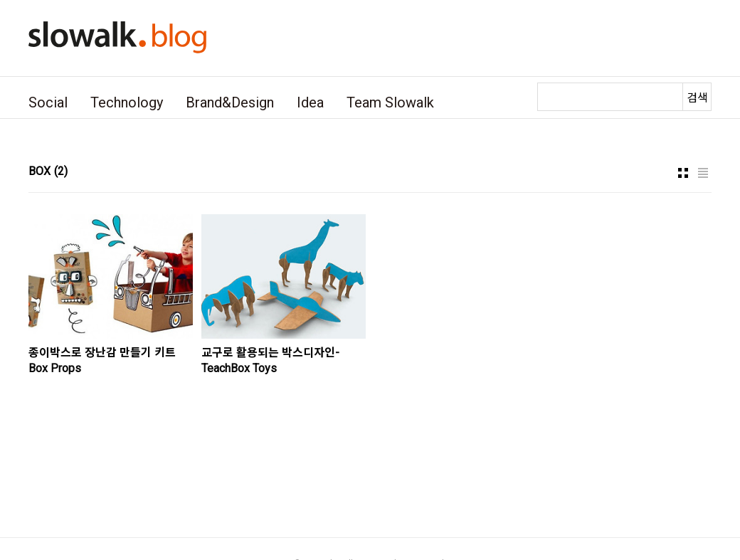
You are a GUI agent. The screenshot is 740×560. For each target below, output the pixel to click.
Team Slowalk (390, 102)
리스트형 (703, 173)
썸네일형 (683, 173)
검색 (697, 98)
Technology (127, 102)
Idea (310, 102)
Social (48, 102)
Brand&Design (230, 102)
